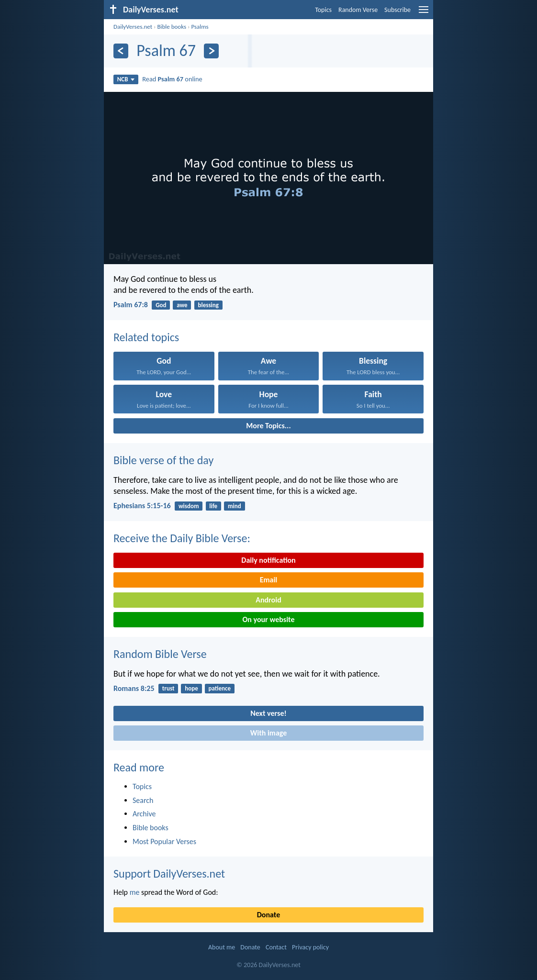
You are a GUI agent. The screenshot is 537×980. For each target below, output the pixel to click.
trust (168, 688)
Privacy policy (310, 947)
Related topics (146, 337)
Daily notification (268, 560)
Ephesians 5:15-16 (142, 506)
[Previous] (121, 51)
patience (220, 688)
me (135, 892)
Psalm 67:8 (131, 305)
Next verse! (268, 713)
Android (268, 600)
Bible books (172, 27)
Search (143, 800)
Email (269, 580)
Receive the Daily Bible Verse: (182, 538)
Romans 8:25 (134, 688)
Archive (144, 814)
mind (235, 506)
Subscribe (397, 10)
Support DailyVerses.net (169, 874)
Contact (276, 947)
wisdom (189, 506)
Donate (268, 915)
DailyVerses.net (133, 27)
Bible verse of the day (163, 460)
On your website (269, 619)
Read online (172, 79)
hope (191, 688)
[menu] (424, 13)
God (161, 305)
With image (269, 733)
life (213, 506)
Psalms (200, 27)
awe (182, 305)
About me (222, 947)
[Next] (211, 51)
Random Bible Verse (160, 654)
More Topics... (268, 426)
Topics (323, 10)
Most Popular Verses (164, 841)
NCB (126, 79)
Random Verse (358, 10)
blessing (208, 305)
